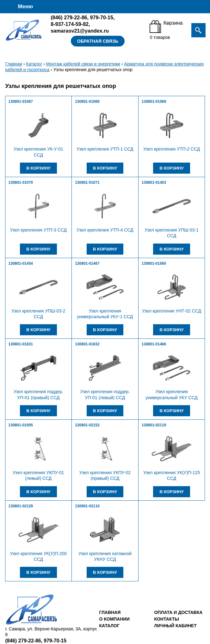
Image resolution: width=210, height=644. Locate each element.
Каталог (34, 64)
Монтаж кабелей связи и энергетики (83, 64)
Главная (14, 64)
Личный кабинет (175, 626)
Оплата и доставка (178, 612)
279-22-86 (69, 17)
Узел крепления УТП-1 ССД (105, 149)
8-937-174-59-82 (70, 24)
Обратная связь (98, 41)
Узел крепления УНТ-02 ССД (172, 311)
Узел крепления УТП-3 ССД (38, 230)
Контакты (166, 619)
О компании (114, 619)
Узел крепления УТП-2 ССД (172, 149)
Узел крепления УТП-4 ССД (105, 230)
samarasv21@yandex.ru (80, 31)
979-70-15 (102, 17)
